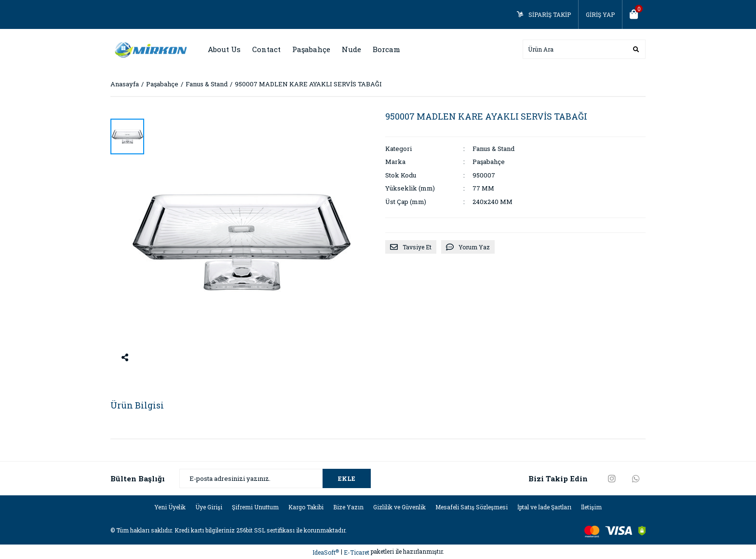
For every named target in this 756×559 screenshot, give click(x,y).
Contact (266, 49)
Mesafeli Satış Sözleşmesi (472, 507)
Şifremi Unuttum (255, 507)
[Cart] (634, 14)
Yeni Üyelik (170, 507)
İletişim (591, 507)
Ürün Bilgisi (137, 405)
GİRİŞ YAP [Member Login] (600, 14)
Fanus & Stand (493, 149)
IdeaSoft (326, 552)
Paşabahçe (489, 162)
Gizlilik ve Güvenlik (399, 507)
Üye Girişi (209, 507)
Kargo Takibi (306, 507)
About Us (224, 49)
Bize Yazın (348, 507)
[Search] (584, 49)
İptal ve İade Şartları (544, 507)
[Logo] (149, 49)
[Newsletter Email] (275, 478)
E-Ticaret (357, 552)
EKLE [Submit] (347, 478)
